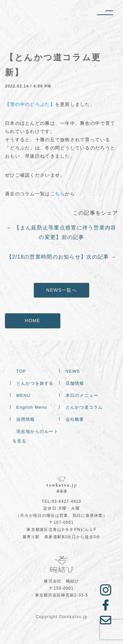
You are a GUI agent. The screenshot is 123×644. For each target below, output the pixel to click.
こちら (58, 194)
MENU (23, 396)
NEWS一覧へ (61, 290)
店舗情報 (75, 384)
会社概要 (75, 420)
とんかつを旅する (35, 384)
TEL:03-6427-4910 (61, 501)
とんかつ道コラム (84, 408)
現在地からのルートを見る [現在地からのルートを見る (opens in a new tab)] (36, 437)
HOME (33, 321)
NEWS (73, 371)
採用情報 (26, 420)
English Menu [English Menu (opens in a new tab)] (32, 408)
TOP (21, 371)
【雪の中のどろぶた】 (30, 104)
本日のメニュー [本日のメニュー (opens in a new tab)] (82, 396)
